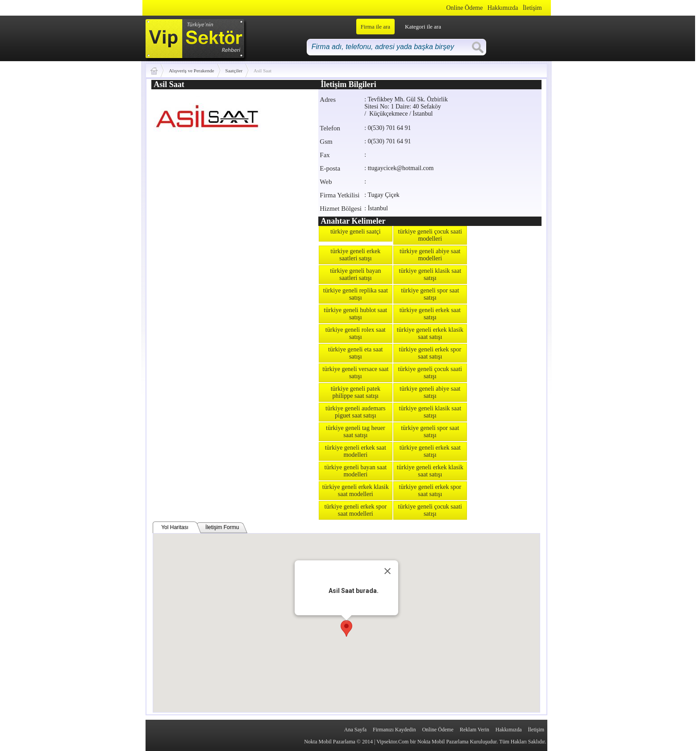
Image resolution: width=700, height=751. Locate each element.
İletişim (532, 8)
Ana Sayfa (355, 730)
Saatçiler (234, 71)
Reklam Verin (475, 730)
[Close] (387, 571)
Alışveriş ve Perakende (191, 71)
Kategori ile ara (423, 27)
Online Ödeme (464, 8)
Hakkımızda (503, 8)
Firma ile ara (375, 27)
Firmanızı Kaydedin (394, 730)
